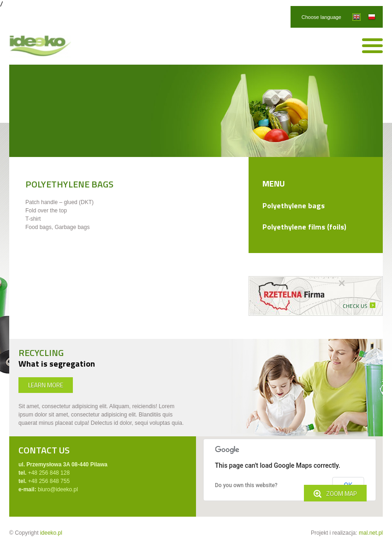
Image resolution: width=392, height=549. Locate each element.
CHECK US (355, 306)
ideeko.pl (51, 533)
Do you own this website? (246, 485)
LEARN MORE (46, 385)
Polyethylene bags (294, 205)
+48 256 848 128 (49, 473)
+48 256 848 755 (49, 481)
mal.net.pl (371, 533)
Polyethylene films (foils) (304, 227)
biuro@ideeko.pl (58, 489)
